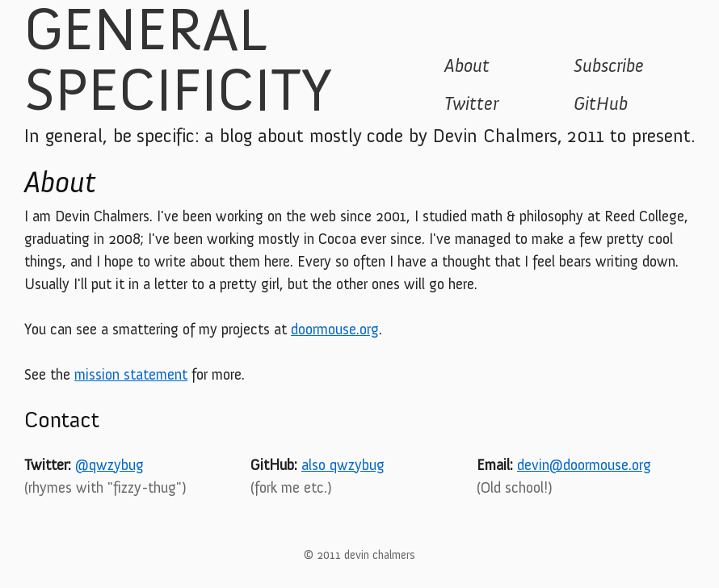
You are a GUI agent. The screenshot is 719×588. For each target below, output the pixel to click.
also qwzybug (343, 465)
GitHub (601, 103)
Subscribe (609, 65)
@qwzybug (109, 465)
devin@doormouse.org (584, 465)
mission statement (131, 374)
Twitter (471, 103)
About (467, 65)
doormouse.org (335, 329)
